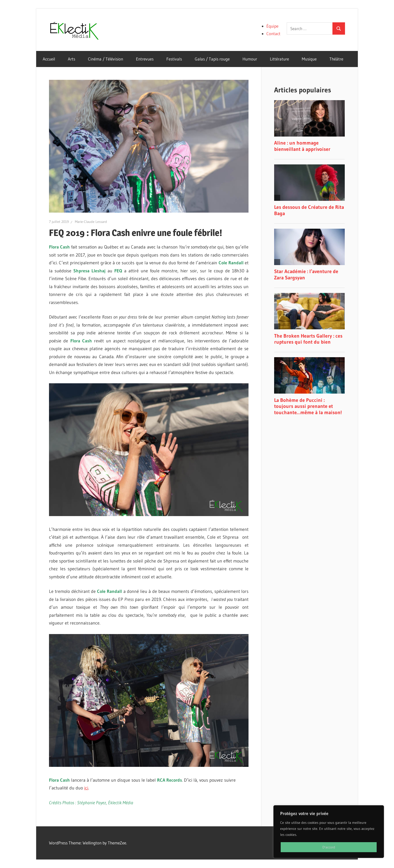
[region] (329, 832)
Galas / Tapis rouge (212, 59)
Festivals (174, 59)
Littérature (279, 59)
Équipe (272, 26)
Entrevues (145, 59)
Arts (71, 59)
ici (86, 788)
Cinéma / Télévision (106, 59)
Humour (250, 59)
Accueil (49, 59)
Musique (309, 59)
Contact (273, 34)
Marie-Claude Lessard (91, 222)
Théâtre (336, 59)
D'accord (329, 847)
